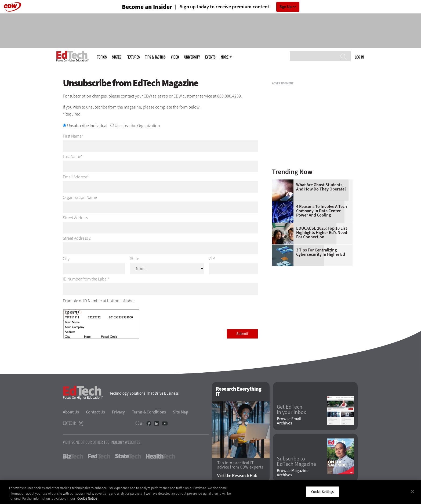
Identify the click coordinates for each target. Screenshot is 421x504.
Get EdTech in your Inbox (291, 410)
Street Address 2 (77, 238)
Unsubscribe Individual (87, 126)
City (66, 259)
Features (133, 57)
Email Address (75, 177)
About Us (71, 412)
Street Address (75, 218)
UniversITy (192, 57)
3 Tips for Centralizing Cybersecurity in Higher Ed (321, 252)
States (117, 57)
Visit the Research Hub (237, 476)
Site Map (181, 412)
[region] (210, 492)
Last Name (72, 156)
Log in (359, 57)
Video (175, 57)
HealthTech (160, 456)
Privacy (118, 412)
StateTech (128, 456)
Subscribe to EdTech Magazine (296, 462)
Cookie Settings (322, 492)
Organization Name (80, 197)
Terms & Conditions (149, 412)
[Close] (412, 491)
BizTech (73, 456)
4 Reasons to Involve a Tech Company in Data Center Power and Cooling (322, 211)
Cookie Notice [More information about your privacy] (87, 498)
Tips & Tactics (155, 57)
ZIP (212, 259)
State (135, 259)
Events (210, 57)
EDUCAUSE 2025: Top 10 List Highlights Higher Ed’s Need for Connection (322, 233)
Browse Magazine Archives (293, 473)
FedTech (99, 456)
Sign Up (286, 7)
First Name (72, 136)
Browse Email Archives (289, 421)
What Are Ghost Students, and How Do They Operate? (321, 187)
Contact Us (95, 412)
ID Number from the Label (85, 279)
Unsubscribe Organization (137, 126)
